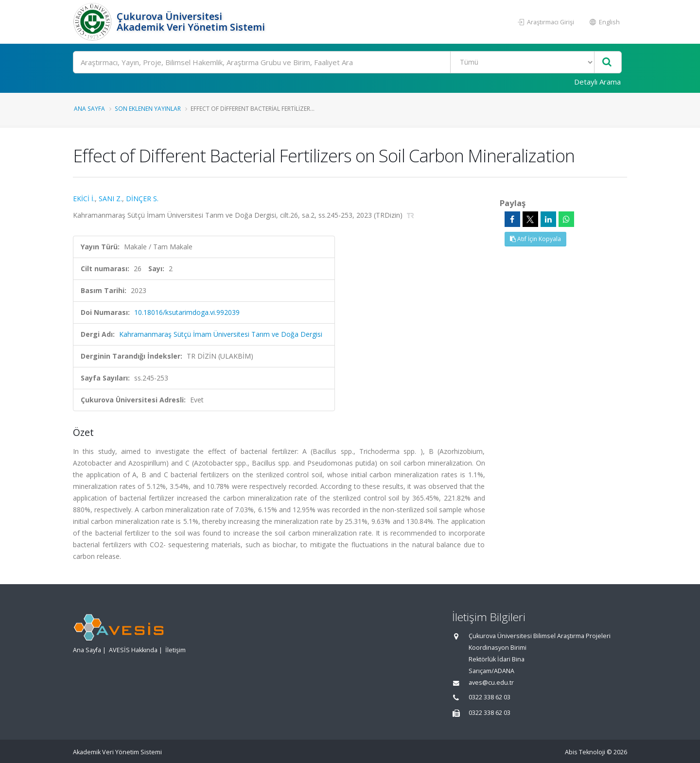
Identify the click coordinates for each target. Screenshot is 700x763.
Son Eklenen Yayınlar (148, 108)
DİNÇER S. (142, 199)
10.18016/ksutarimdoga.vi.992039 (187, 312)
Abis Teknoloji (585, 752)
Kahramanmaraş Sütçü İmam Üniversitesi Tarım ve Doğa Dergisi (221, 334)
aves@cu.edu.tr (491, 683)
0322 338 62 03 (490, 697)
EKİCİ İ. (84, 199)
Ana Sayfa (89, 108)
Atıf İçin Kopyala (535, 239)
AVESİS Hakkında (133, 650)
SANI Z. (110, 199)
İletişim (175, 650)
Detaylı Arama (597, 82)
